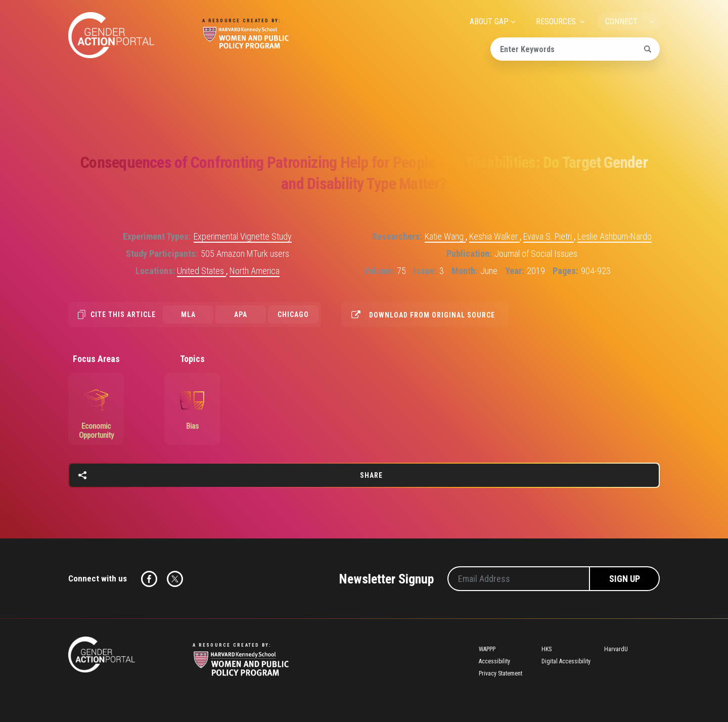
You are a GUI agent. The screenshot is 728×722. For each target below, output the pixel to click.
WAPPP (487, 649)
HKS (547, 649)
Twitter (175, 579)
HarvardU (616, 649)
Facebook (149, 579)
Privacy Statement (500, 673)
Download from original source (432, 315)
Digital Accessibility (566, 661)
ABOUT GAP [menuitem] (489, 21)
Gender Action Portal (111, 35)
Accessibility (494, 661)
